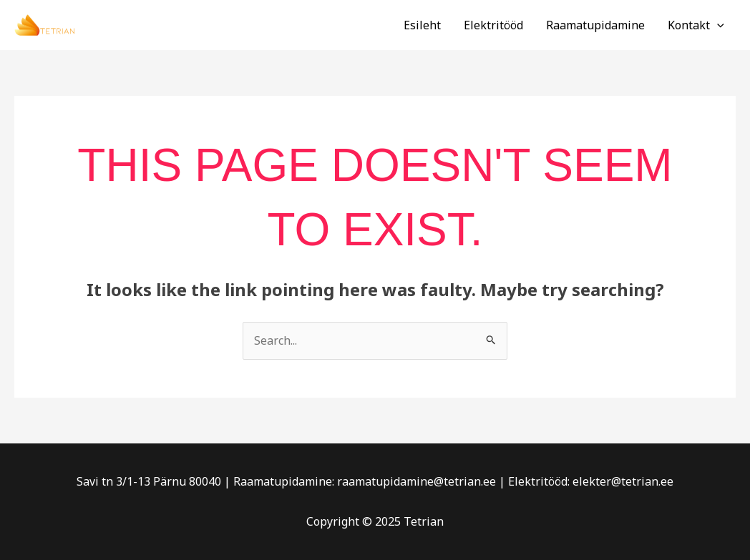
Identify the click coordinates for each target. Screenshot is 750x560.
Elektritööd (493, 25)
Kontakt (696, 25)
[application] (717, 25)
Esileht (422, 25)
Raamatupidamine (595, 25)
